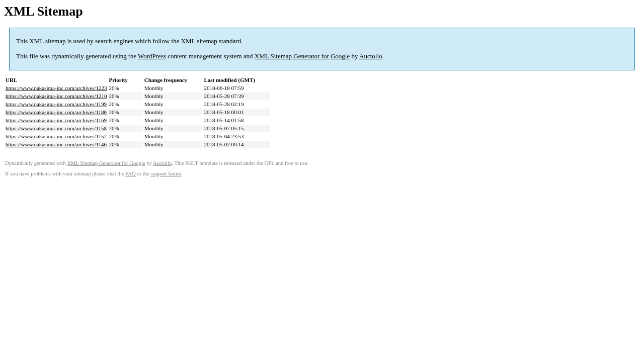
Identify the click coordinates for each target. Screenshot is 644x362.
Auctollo (371, 56)
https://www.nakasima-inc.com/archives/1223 (56, 88)
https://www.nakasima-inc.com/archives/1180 (56, 112)
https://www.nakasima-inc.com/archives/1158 (56, 128)
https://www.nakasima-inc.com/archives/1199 (56, 104)
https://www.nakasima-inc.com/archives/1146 (56, 144)
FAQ (131, 174)
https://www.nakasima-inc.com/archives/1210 (56, 96)
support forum (166, 174)
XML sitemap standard (211, 41)
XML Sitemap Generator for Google (302, 56)
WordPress (152, 56)
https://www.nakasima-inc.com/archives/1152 (56, 136)
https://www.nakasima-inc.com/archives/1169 (56, 120)
